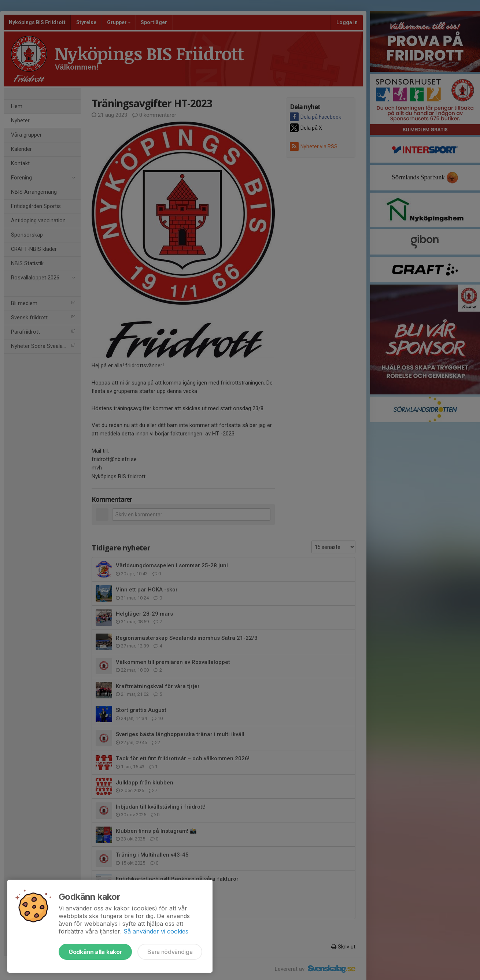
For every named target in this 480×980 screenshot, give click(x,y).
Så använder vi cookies (156, 931)
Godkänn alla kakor (95, 952)
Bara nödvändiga (170, 952)
